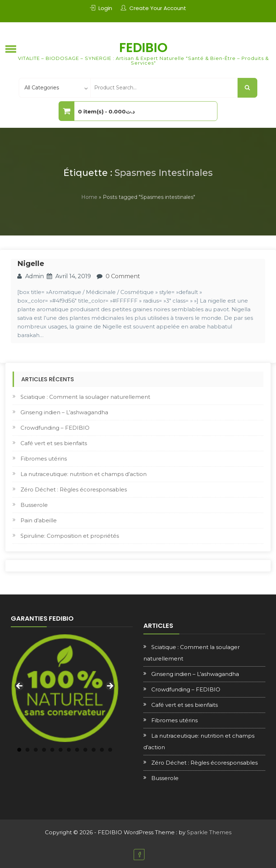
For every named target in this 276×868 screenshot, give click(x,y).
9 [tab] (85, 750)
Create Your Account (158, 8)
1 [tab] (19, 750)
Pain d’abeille (39, 520)
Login (105, 8)
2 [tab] (27, 750)
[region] (65, 688)
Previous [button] (20, 686)
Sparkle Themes (209, 832)
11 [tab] (102, 750)
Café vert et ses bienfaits (54, 443)
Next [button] (110, 686)
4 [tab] (44, 750)
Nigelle (31, 263)
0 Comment (123, 276)
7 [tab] (69, 750)
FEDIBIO (143, 48)
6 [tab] (61, 750)
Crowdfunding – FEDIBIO (55, 428)
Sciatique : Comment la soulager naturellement (85, 397)
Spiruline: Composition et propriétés (70, 536)
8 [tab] (77, 750)
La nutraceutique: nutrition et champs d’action (84, 474)
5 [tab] (52, 750)
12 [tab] (110, 750)
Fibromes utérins (44, 459)
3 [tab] (36, 750)
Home (89, 197)
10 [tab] (94, 750)
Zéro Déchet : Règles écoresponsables (74, 489)
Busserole (34, 505)
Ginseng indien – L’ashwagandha (64, 412)
